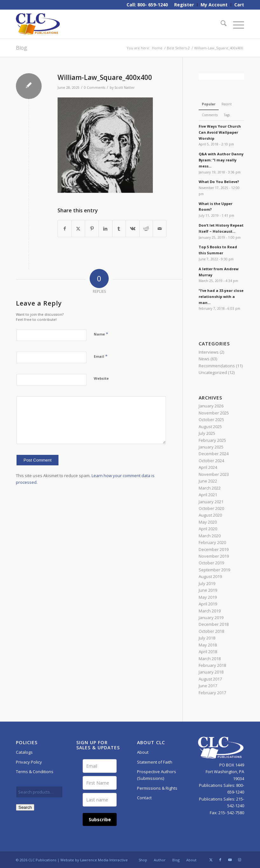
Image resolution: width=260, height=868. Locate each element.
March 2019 (210, 611)
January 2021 (211, 502)
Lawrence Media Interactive (104, 860)
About (143, 752)
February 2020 (212, 542)
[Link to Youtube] (230, 860)
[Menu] (235, 24)
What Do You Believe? (219, 182)
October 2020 (211, 508)
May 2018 (208, 645)
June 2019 (208, 590)
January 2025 (211, 447)
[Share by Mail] (160, 229)
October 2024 (211, 461)
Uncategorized (213, 372)
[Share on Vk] (133, 229)
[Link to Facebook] (220, 860)
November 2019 (214, 556)
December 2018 (214, 624)
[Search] (220, 24)
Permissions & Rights (157, 788)
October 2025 (211, 420)
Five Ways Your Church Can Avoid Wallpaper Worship (220, 132)
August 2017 (210, 679)
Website (101, 378)
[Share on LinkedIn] (106, 229)
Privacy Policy (29, 762)
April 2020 (208, 529)
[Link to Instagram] (239, 860)
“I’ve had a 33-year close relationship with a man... (221, 296)
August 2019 (210, 576)
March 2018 (210, 659)
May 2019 (208, 597)
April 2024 (208, 467)
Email (101, 356)
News (204, 359)
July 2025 (207, 433)
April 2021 (208, 495)
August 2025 (210, 427)
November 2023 (214, 474)
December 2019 (214, 549)
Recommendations (217, 366)
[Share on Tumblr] (119, 229)
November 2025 (214, 413)
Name (101, 334)
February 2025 (212, 440)
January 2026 (211, 406)
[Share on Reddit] (146, 229)
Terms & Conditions (35, 772)
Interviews (209, 352)
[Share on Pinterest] (92, 229)
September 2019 (214, 570)
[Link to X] (211, 860)
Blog (21, 48)
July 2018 (207, 638)
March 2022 (210, 488)
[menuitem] (184, 5)
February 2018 (212, 665)
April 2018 (208, 652)
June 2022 (208, 481)
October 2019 (211, 563)
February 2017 (212, 693)
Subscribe (100, 819)
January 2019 (211, 617)
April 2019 (208, 604)
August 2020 (210, 515)
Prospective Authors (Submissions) (157, 775)
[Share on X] (79, 229)
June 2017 (208, 686)
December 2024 (214, 454)
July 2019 (207, 583)
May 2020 (208, 522)
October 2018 (211, 631)
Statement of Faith (155, 762)
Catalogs (24, 752)
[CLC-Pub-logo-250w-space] (38, 24)
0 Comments (95, 88)
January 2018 (211, 672)
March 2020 (210, 536)
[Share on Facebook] (65, 229)
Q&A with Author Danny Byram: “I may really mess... (221, 160)
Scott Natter (125, 88)
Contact (144, 798)
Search (25, 807)
